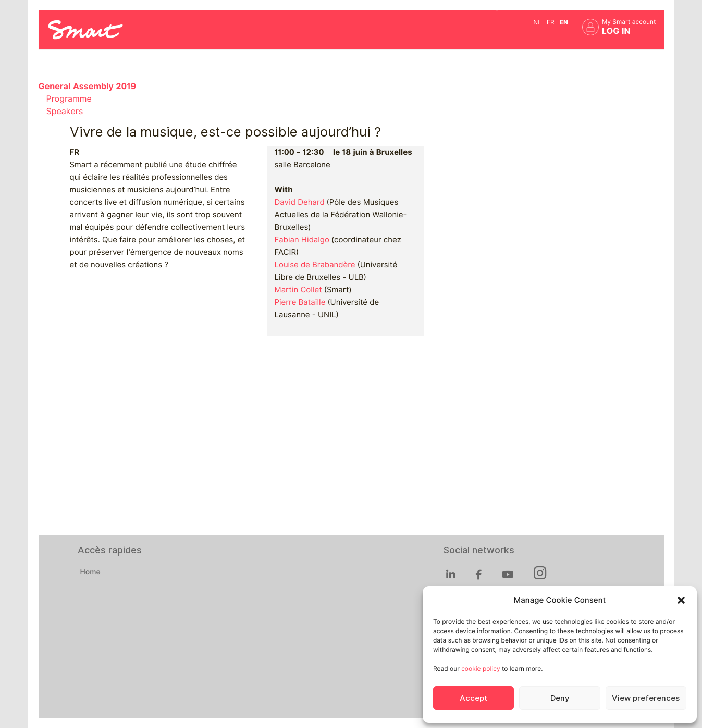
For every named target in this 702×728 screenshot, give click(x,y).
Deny (560, 698)
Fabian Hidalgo (302, 240)
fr (551, 22)
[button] (681, 600)
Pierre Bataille (300, 302)
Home (90, 572)
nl (537, 22)
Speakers (65, 111)
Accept (473, 698)
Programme (69, 99)
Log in (616, 31)
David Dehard (300, 202)
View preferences (646, 698)
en (564, 22)
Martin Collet (298, 290)
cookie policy (481, 668)
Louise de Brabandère (315, 265)
